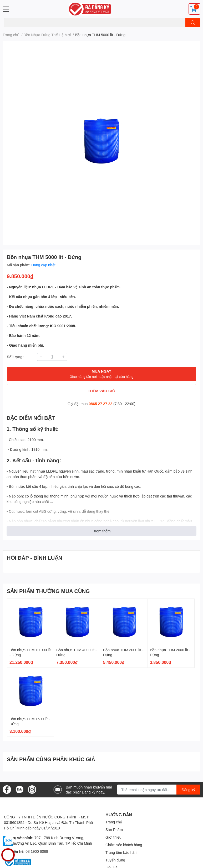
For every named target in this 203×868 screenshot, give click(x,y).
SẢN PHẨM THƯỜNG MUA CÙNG (48, 591)
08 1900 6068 (37, 851)
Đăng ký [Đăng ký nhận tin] (188, 790)
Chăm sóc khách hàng (124, 845)
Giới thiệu (113, 837)
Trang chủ (114, 822)
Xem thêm (102, 531)
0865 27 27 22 (101, 404)
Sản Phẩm (114, 830)
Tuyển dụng (115, 860)
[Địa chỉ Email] (159, 790)
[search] (193, 23)
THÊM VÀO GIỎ (101, 391)
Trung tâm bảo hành (122, 852)
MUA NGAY (101, 374)
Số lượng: (15, 357)
